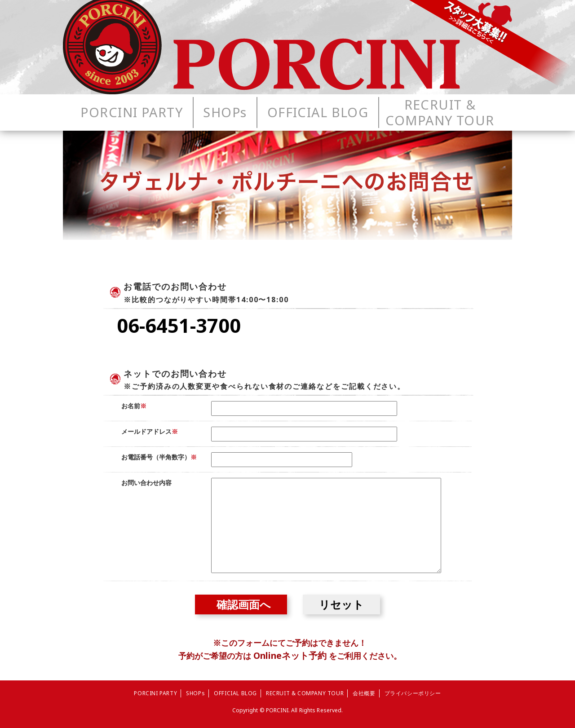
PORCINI (277, 710)
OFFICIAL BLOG (235, 693)
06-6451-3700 (179, 325)
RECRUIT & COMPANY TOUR (305, 693)
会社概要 (364, 693)
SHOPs (195, 693)
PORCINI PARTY (155, 693)
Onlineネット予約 (290, 655)
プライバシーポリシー (413, 693)
